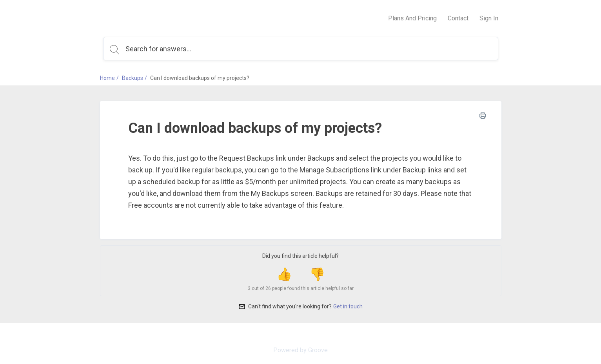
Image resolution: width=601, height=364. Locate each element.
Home (107, 78)
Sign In (489, 18)
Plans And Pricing (412, 18)
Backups (133, 78)
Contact (458, 18)
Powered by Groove (300, 350)
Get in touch (348, 306)
